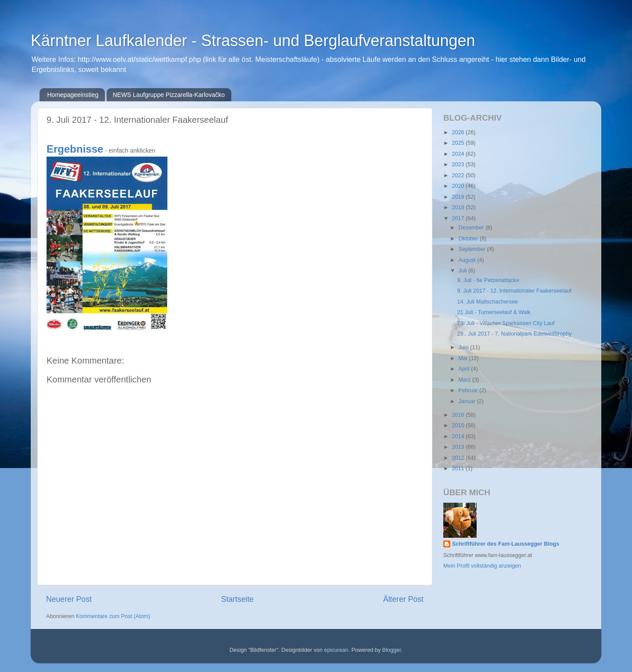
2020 (459, 186)
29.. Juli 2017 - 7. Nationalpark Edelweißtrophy (514, 334)
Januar (468, 401)
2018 (459, 207)
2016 (459, 415)
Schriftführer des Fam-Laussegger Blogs (506, 544)
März (465, 380)
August (468, 260)
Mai (464, 358)
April (465, 369)
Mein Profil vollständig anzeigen (482, 566)
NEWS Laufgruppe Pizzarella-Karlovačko (169, 95)
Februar (469, 390)
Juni (465, 347)
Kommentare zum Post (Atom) (113, 616)
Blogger (392, 650)
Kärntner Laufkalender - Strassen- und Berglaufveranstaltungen (253, 41)
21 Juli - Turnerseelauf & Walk (494, 312)
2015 (459, 425)
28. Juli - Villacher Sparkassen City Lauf (506, 323)
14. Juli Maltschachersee (487, 302)
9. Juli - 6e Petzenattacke (488, 280)
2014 (459, 436)
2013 (459, 447)
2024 (459, 154)
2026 (459, 132)
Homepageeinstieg (73, 95)
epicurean (336, 650)
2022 (459, 175)
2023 (459, 164)
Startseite (237, 599)
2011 (459, 468)
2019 (459, 197)
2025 (459, 143)
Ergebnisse (75, 149)
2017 (459, 218)
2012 (459, 458)
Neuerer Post (69, 599)
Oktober (469, 239)
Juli (463, 271)
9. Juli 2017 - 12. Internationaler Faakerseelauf (514, 291)
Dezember (472, 228)
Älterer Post (403, 599)
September (473, 249)
